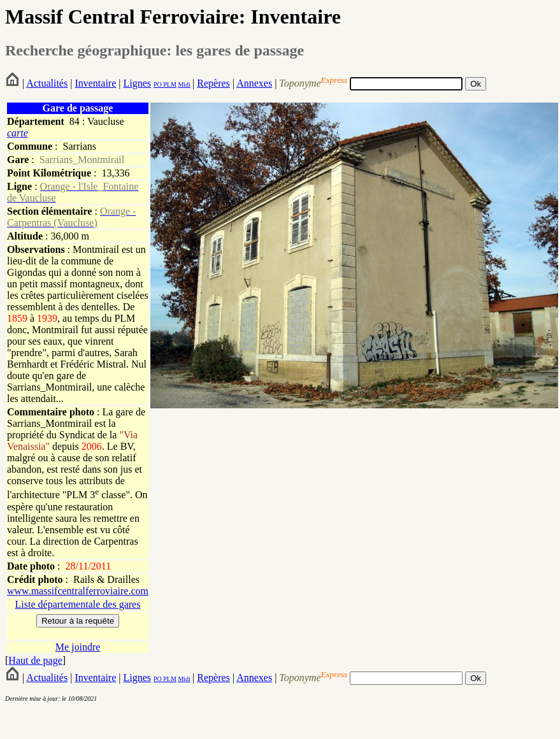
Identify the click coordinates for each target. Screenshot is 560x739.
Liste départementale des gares (78, 604)
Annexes (254, 83)
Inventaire (95, 83)
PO (158, 84)
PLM (169, 84)
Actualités (47, 83)
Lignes (137, 83)
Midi (184, 84)
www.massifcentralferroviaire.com (78, 591)
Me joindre (78, 647)
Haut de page (35, 660)
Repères (213, 83)
